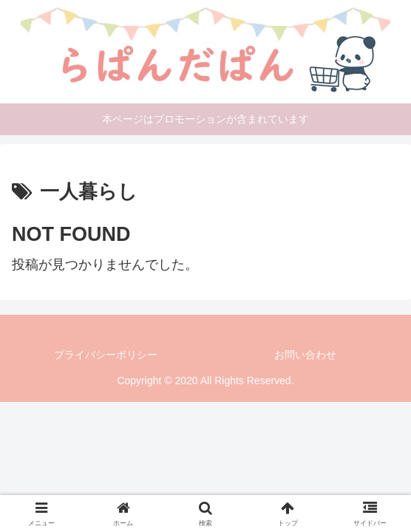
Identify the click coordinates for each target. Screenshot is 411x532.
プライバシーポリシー (106, 355)
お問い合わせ (305, 355)
